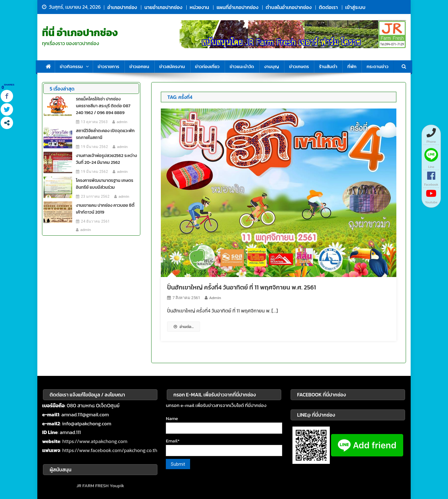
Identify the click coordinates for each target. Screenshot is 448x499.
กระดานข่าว (377, 66)
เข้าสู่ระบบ (355, 7)
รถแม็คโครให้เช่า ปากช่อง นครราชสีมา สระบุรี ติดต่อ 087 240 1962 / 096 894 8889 (103, 106)
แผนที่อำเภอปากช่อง (237, 7)
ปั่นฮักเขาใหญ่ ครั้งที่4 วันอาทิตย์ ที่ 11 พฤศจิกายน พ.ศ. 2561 (241, 287)
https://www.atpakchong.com (95, 441)
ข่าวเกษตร (299, 66)
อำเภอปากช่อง (122, 7)
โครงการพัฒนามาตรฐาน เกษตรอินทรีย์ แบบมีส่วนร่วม (105, 184)
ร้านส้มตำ (328, 66)
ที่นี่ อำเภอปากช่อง (80, 33)
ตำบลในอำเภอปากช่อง (289, 7)
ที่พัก (352, 66)
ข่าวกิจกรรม (71, 66)
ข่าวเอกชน (139, 66)
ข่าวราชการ (109, 66)
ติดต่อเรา (328, 7)
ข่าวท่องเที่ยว (207, 66)
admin (215, 298)
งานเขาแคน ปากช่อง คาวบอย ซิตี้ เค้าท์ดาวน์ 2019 (105, 209)
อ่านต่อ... (184, 327)
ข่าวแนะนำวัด (242, 66)
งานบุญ (272, 66)
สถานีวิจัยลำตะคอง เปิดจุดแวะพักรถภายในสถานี (105, 134)
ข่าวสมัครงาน (172, 66)
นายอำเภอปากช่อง (163, 7)
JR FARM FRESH (93, 485)
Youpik (117, 485)
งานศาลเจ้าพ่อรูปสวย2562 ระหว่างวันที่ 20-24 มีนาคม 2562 (106, 159)
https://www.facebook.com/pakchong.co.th (110, 450)
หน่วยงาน (200, 7)
